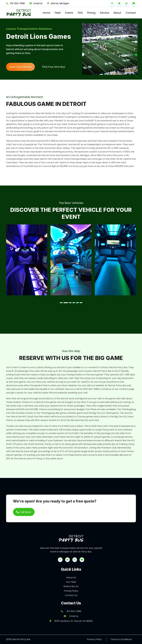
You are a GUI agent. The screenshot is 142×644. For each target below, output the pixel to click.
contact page (127, 389)
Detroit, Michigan (60, 3)
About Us (71, 578)
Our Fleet (71, 582)
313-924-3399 (17, 3)
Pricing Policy (71, 591)
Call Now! (24, 512)
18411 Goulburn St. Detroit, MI (71, 621)
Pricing (91, 13)
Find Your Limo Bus (54, 67)
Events (69, 13)
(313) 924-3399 (91, 389)
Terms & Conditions (121, 639)
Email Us (38, 3)
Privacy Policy (94, 639)
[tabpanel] (27, 260)
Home (47, 13)
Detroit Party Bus (117, 385)
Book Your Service (20, 67)
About (117, 13)
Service (104, 13)
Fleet (58, 13)
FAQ (80, 13)
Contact (131, 13)
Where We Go (71, 586)
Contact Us (71, 595)
